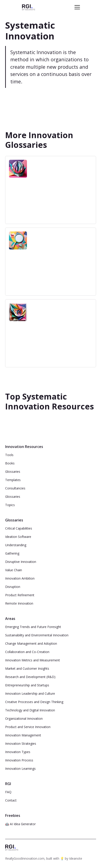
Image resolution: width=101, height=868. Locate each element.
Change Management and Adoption (31, 643)
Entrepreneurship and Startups (27, 685)
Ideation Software (18, 537)
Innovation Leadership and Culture (30, 693)
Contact (11, 800)
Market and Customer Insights (27, 668)
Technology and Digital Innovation (30, 710)
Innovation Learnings (20, 769)
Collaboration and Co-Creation (27, 652)
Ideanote (76, 858)
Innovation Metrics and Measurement (33, 660)
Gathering (12, 553)
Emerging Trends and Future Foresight (33, 627)
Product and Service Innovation (28, 727)
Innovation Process (19, 760)
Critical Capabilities (19, 528)
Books (10, 463)
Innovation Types (18, 752)
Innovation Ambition (20, 578)
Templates (13, 480)
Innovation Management (23, 735)
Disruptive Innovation (21, 562)
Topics (10, 505)
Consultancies (15, 488)
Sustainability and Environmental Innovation (37, 635)
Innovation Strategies (21, 744)
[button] (76, 7)
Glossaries (13, 472)
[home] (29, 7)
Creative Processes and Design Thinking (34, 702)
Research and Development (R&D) (30, 677)
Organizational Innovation (24, 718)
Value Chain (14, 570)
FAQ (8, 792)
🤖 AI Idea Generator (20, 824)
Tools (9, 455)
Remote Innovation (19, 603)
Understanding (16, 545)
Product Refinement (20, 595)
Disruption (13, 587)
